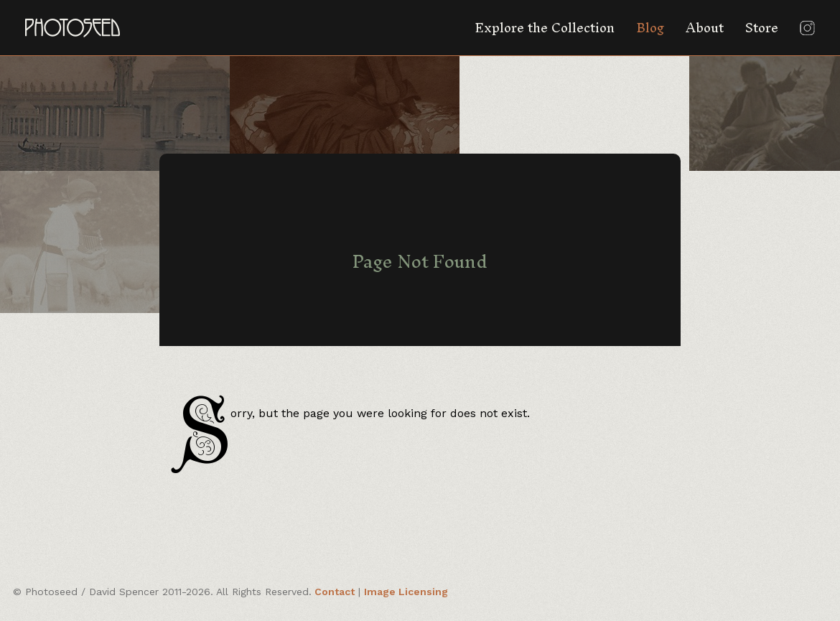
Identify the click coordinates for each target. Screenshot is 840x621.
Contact (335, 592)
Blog (650, 28)
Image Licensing (406, 592)
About (705, 28)
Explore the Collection (545, 28)
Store (762, 28)
